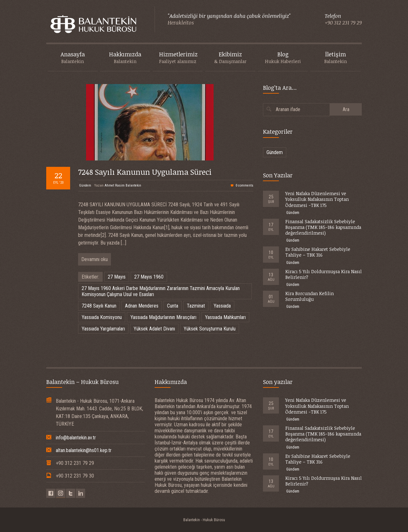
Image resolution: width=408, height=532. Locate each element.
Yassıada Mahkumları (225, 317)
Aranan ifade (288, 109)
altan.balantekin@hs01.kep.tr (84, 450)
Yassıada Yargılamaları (103, 329)
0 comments (244, 185)
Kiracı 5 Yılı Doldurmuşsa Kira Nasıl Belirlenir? (324, 274)
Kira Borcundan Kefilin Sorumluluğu (310, 296)
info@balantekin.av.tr (76, 438)
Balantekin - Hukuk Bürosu (204, 520)
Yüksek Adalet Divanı (154, 329)
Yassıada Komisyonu (102, 317)
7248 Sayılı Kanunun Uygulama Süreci (145, 172)
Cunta (173, 306)
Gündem (85, 185)
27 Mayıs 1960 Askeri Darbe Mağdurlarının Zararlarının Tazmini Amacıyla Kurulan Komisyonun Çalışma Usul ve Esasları (161, 291)
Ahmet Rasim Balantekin (123, 185)
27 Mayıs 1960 (149, 277)
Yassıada (222, 306)
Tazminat (196, 306)
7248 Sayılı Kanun (99, 306)
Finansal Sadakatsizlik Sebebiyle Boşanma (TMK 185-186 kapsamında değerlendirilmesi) (323, 227)
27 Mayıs (117, 277)
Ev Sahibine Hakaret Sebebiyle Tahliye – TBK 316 (318, 252)
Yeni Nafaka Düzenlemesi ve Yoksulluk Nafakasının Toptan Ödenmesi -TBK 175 (317, 199)
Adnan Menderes (142, 306)
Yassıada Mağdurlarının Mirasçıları (163, 317)
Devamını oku (95, 259)
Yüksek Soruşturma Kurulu (210, 329)
